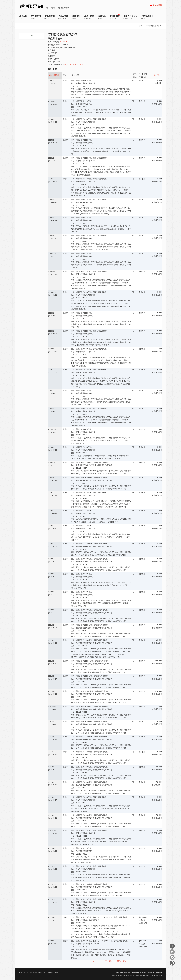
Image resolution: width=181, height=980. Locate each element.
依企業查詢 (36, 17)
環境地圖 (23, 17)
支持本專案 (157, 5)
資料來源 (151, 973)
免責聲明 (159, 973)
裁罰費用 (157, 75)
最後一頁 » (121, 961)
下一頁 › (109, 961)
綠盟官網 (120, 973)
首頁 (141, 26)
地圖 (57, 973)
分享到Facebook (172, 946)
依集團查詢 (50, 17)
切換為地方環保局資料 (74, 65)
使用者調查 (115, 17)
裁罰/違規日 (55, 75)
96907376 (63, 42)
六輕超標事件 (147, 17)
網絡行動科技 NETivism (147, 976)
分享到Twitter (172, 952)
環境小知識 (89, 17)
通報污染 (102, 17)
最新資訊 (76, 17)
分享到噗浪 (172, 963)
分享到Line (172, 957)
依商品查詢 (63, 17)
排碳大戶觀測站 (130, 17)
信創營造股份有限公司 (154, 26)
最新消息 (143, 973)
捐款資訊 (127, 973)
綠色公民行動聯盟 (124, 976)
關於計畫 (135, 973)
